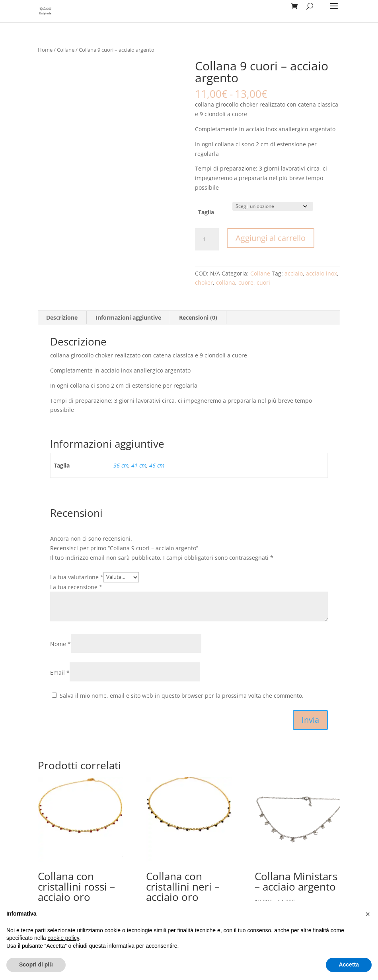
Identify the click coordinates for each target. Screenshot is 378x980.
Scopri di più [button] (36, 964)
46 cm (157, 465)
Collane (66, 50)
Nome (60, 644)
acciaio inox (321, 273)
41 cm (139, 465)
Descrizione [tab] (62, 317)
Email (60, 672)
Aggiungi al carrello (271, 238)
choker (204, 282)
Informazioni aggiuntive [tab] (128, 317)
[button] (368, 914)
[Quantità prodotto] (207, 239)
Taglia (206, 212)
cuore (246, 282)
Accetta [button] (349, 964)
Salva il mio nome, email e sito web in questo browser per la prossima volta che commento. (182, 696)
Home (45, 50)
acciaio (294, 273)
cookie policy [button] (63, 938)
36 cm (121, 465)
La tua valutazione (77, 577)
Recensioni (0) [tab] (198, 317)
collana (226, 282)
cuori (263, 282)
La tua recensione (76, 587)
